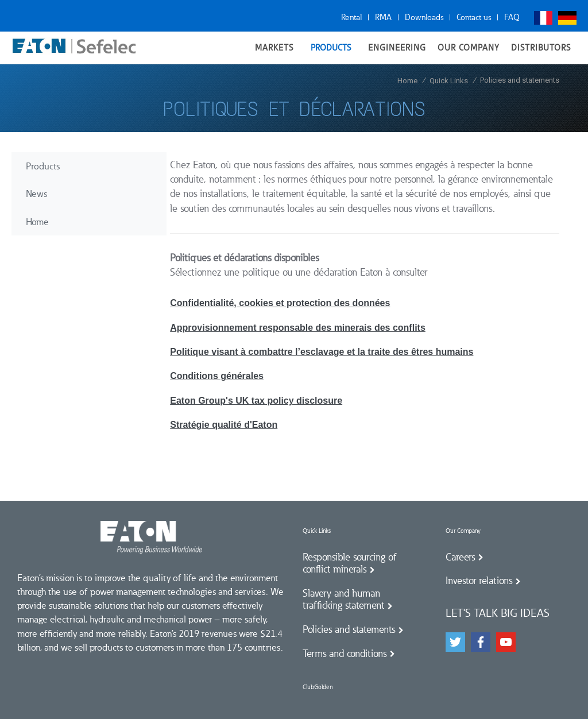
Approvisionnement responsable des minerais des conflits (298, 328)
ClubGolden (318, 687)
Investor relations (479, 581)
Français (543, 18)
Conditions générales (217, 376)
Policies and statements (349, 629)
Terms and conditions (345, 654)
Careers (460, 557)
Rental (351, 17)
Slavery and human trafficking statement (343, 600)
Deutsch (567, 18)
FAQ (512, 17)
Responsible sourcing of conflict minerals (350, 563)
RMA (383, 17)
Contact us (474, 17)
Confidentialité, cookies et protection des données (280, 303)
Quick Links (317, 531)
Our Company (463, 531)
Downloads (424, 17)
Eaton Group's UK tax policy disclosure (256, 401)
